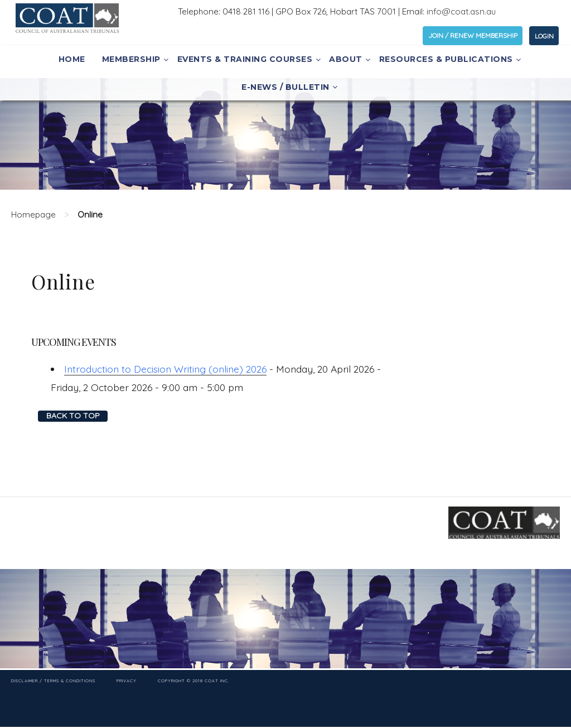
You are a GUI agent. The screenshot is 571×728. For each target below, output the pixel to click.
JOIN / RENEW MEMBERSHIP (473, 35)
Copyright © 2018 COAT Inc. (193, 681)
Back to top (73, 416)
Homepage (33, 214)
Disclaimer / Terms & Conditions (53, 681)
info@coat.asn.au (461, 11)
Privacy (127, 681)
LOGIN (544, 36)
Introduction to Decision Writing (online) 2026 (165, 369)
